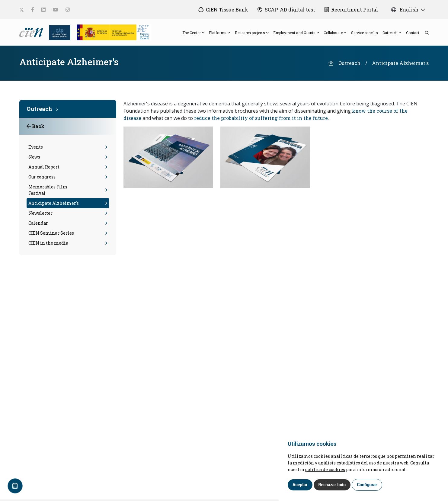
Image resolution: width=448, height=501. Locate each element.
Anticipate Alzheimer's (400, 64)
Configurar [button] (367, 485)
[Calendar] (15, 486)
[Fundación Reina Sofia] (58, 32)
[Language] (32, 32)
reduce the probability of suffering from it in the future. (262, 119)
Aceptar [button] (300, 485)
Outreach (349, 64)
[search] (424, 33)
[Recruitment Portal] (351, 10)
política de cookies (325, 469)
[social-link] (22, 10)
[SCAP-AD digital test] (286, 10)
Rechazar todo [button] (332, 485)
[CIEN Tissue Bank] (223, 10)
